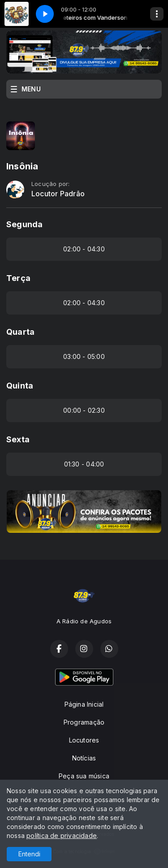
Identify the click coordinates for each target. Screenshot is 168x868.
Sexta (18, 439)
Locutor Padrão (58, 194)
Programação (84, 722)
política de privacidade (62, 836)
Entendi (29, 854)
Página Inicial (84, 704)
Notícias (84, 758)
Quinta (20, 386)
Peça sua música (84, 776)
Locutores (84, 740)
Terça (18, 278)
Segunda (24, 224)
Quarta (20, 332)
